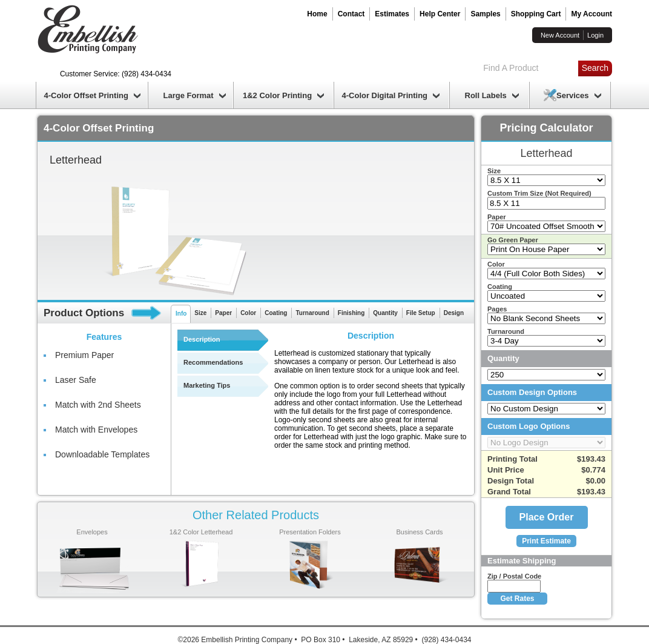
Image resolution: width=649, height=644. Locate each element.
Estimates (392, 14)
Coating (276, 313)
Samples (485, 14)
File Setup (421, 313)
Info (181, 314)
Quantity (385, 313)
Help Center (440, 14)
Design (454, 313)
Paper (223, 313)
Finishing (351, 313)
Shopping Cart (536, 14)
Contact (351, 14)
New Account (560, 35)
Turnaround (312, 313)
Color (248, 313)
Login (595, 35)
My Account (591, 14)
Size (200, 313)
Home (317, 14)
